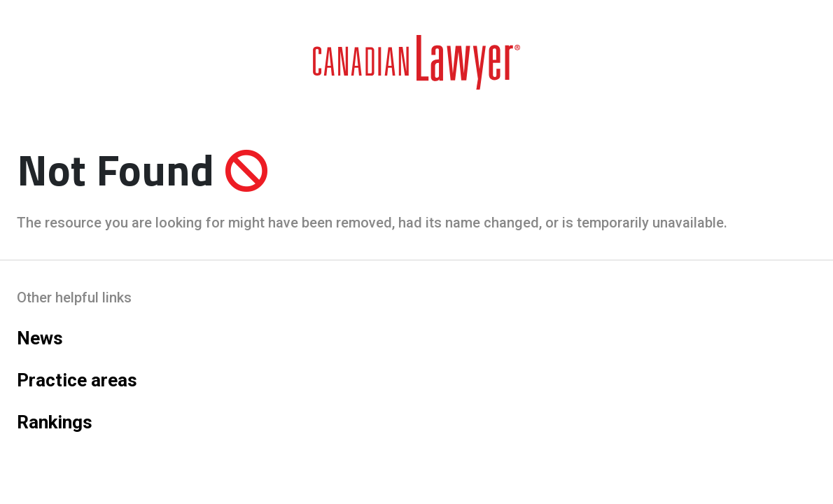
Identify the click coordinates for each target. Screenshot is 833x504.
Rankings (55, 422)
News (40, 338)
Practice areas (77, 380)
